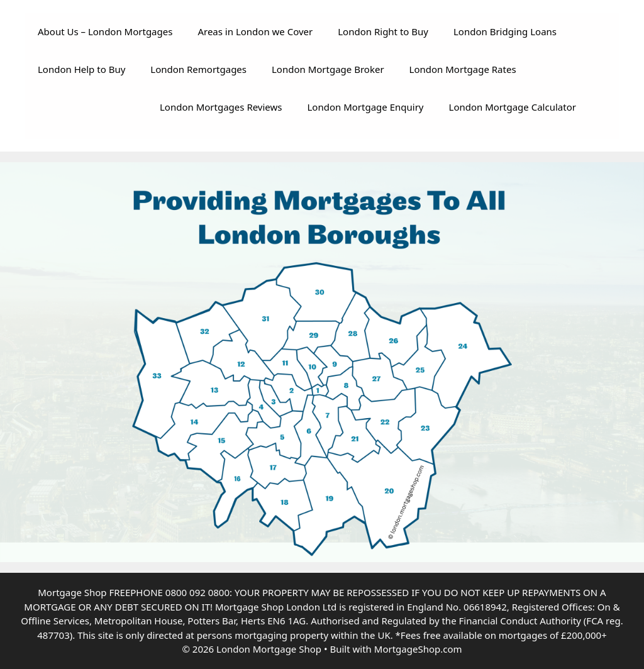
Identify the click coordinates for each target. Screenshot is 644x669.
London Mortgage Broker (328, 69)
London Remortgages (198, 69)
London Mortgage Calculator (513, 107)
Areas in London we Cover (255, 31)
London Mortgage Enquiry (366, 107)
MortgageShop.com (418, 649)
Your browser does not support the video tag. (81, 112)
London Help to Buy (81, 69)
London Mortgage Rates (463, 69)
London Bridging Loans (505, 31)
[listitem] (320, 390)
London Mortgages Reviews (221, 107)
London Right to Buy (383, 31)
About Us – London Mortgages (105, 31)
